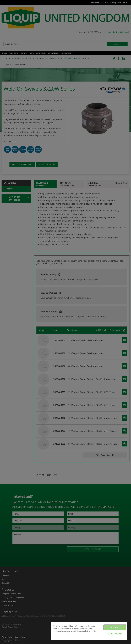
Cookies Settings (115, 633)
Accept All (115, 627)
